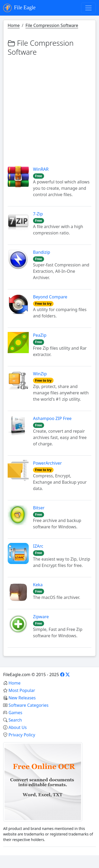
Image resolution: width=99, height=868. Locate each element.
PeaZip (40, 335)
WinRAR (41, 169)
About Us (18, 727)
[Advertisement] (49, 108)
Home (14, 25)
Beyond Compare (50, 297)
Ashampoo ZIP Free (52, 418)
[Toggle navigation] (88, 8)
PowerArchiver (47, 463)
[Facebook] (62, 675)
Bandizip (42, 252)
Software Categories (29, 705)
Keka (38, 585)
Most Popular (22, 690)
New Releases (22, 698)
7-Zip (38, 214)
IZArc (38, 546)
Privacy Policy (22, 735)
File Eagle (19, 8)
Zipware (41, 617)
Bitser (39, 508)
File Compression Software (52, 25)
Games (15, 713)
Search (15, 720)
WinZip (40, 374)
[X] (68, 675)
